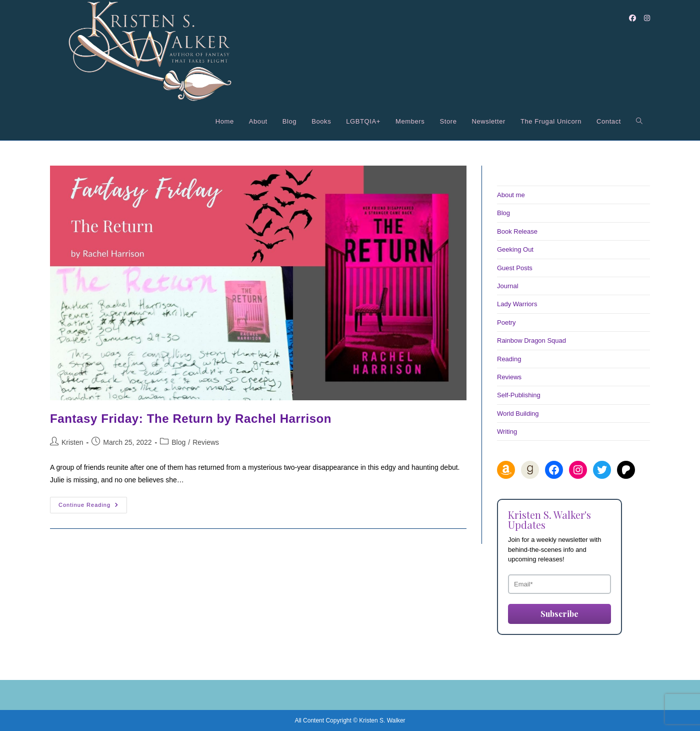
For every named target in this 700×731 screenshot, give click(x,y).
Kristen (72, 442)
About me (511, 195)
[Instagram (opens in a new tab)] (647, 18)
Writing (507, 432)
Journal (508, 286)
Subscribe (559, 614)
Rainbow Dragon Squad (531, 340)
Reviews (206, 442)
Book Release (517, 231)
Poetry (506, 322)
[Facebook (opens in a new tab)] (632, 18)
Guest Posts (515, 268)
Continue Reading (93, 507)
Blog (178, 442)
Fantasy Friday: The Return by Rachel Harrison (191, 419)
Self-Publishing (519, 395)
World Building (518, 414)
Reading (509, 359)
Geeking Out (515, 249)
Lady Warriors (517, 304)
